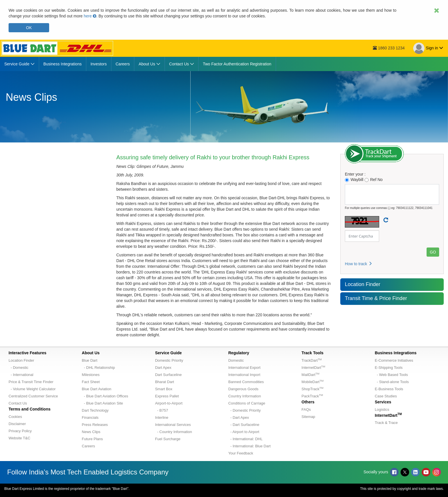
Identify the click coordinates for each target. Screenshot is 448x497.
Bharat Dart (165, 382)
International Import (244, 375)
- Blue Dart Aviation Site (102, 403)
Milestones (91, 375)
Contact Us (18, 403)
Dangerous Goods (243, 389)
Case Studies (386, 396)
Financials (90, 417)
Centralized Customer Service (33, 396)
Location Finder (363, 284)
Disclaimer (17, 424)
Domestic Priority (169, 360)
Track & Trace (386, 423)
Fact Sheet (91, 382)
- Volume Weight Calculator (32, 389)
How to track (359, 264)
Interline (162, 417)
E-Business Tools (389, 389)
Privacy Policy (20, 431)
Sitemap (308, 417)
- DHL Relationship (98, 368)
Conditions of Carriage (247, 403)
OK (29, 28)
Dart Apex (163, 368)
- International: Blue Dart (249, 446)
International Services (173, 425)
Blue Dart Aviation (96, 389)
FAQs (306, 410)
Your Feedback (241, 453)
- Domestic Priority (244, 410)
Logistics (382, 410)
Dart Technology (95, 410)
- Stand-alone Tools (392, 382)
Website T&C (19, 438)
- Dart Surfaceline (244, 425)
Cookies (15, 417)
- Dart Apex (239, 417)
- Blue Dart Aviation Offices (105, 396)
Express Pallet (167, 396)
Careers (88, 446)
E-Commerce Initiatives (394, 360)
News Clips (91, 432)
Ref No (374, 180)
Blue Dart (89, 360)
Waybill (354, 180)
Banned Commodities (246, 382)
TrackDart (312, 360)
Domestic (236, 360)
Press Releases (95, 425)
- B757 (162, 410)
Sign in (428, 48)
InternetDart (313, 368)
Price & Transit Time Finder (31, 382)
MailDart (310, 375)
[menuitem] (20, 64)
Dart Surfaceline (168, 375)
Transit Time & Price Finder (376, 298)
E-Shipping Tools (389, 368)
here (90, 16)
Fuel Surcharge (168, 439)
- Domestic (18, 368)
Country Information (245, 396)
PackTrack (312, 396)
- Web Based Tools (391, 375)
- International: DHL (245, 439)
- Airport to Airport (244, 432)
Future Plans (92, 439)
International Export (244, 368)
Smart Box (164, 389)
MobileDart (312, 382)
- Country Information (174, 432)
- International (21, 375)
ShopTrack (312, 389)
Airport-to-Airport (169, 403)
